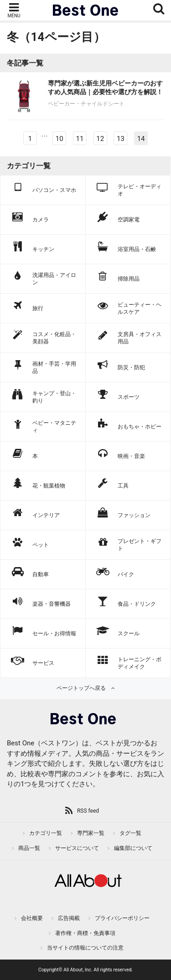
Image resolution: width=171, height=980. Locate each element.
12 (100, 139)
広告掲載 (69, 918)
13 (121, 139)
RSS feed (88, 811)
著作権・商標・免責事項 (85, 933)
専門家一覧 (91, 833)
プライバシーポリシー (122, 918)
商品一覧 (29, 848)
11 (80, 139)
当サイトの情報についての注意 (85, 948)
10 (60, 139)
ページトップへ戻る (81, 688)
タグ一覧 (130, 833)
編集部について (133, 848)
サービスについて (77, 848)
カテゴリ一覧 (46, 833)
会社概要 (32, 918)
